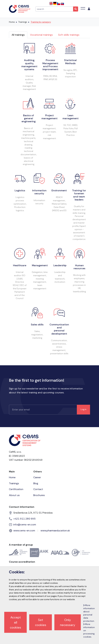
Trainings (23, 22)
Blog (36, 483)
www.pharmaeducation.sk (55, 531)
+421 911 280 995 (24, 519)
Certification (16, 489)
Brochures (39, 495)
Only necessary (68, 622)
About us (14, 495)
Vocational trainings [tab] (41, 35)
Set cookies (41, 622)
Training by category (41, 22)
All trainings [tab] (18, 35)
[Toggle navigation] (83, 8)
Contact (38, 489)
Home (12, 22)
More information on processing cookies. (89, 631)
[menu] (89, 9)
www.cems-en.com (24, 531)
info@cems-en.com (25, 525)
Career (37, 477)
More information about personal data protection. (89, 613)
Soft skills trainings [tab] (69, 35)
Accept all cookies (15, 622)
